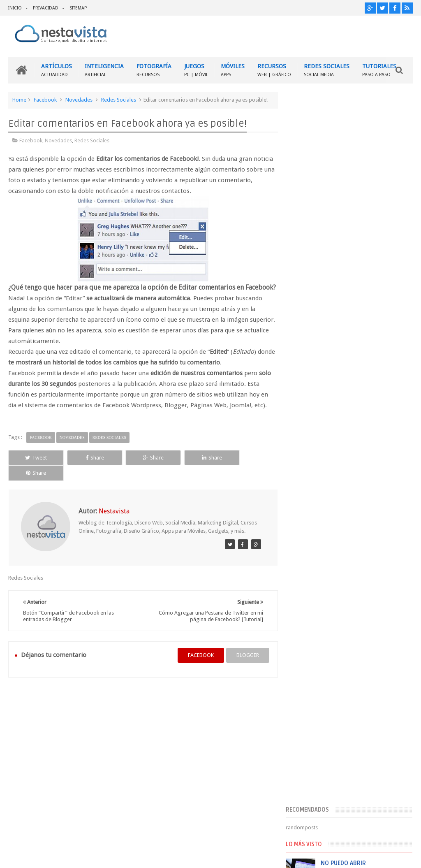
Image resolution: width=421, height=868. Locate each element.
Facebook (45, 100)
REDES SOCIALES (327, 70)
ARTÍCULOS (57, 70)
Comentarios (314, 611)
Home (19, 100)
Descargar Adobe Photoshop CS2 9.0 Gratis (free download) (368, 391)
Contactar (393, 709)
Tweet (34, 468)
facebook (198, 650)
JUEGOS (196, 70)
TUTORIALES (379, 70)
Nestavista (101, 855)
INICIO (15, 8)
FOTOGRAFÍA (154, 70)
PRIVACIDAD (46, 8)
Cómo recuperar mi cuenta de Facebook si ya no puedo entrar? (367, 544)
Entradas (309, 598)
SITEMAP (78, 8)
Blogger (342, 855)
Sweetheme (399, 855)
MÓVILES (233, 70)
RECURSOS (274, 70)
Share (88, 468)
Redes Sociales (119, 100)
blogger (245, 650)
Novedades (79, 100)
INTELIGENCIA (104, 70)
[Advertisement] (352, 149)
